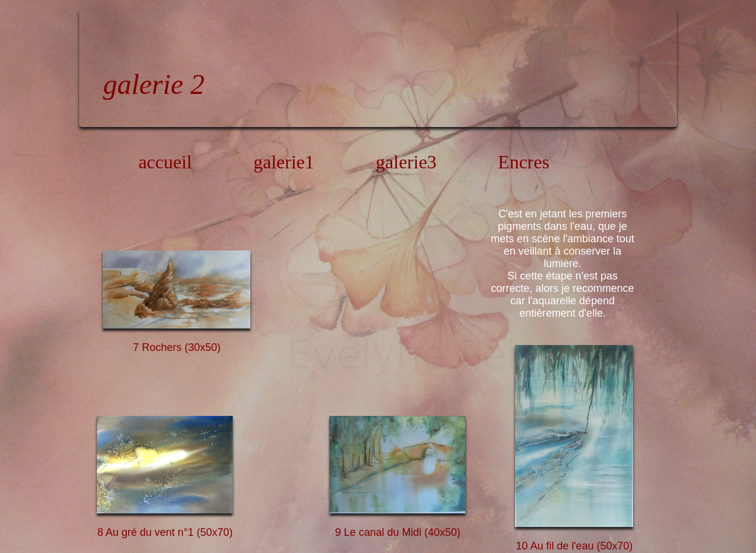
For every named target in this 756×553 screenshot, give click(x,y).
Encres (524, 162)
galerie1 (284, 162)
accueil (165, 162)
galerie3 (406, 162)
